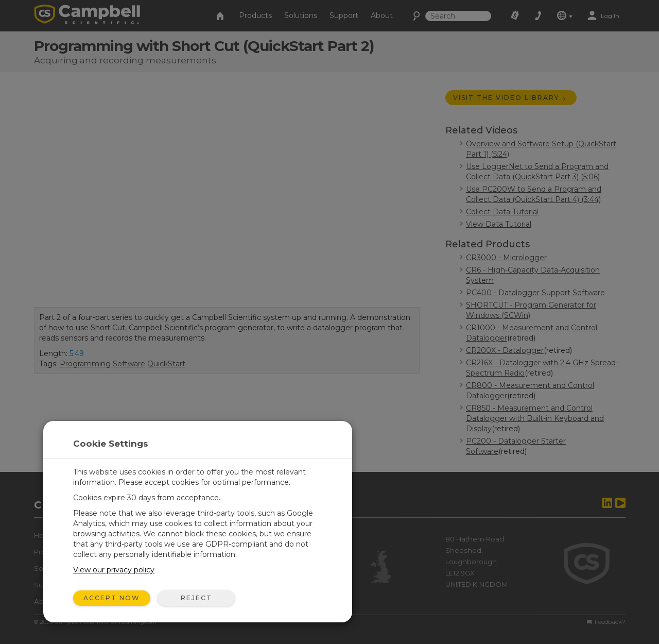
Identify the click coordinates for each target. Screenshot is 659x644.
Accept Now (112, 598)
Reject (196, 598)
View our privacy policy (114, 570)
